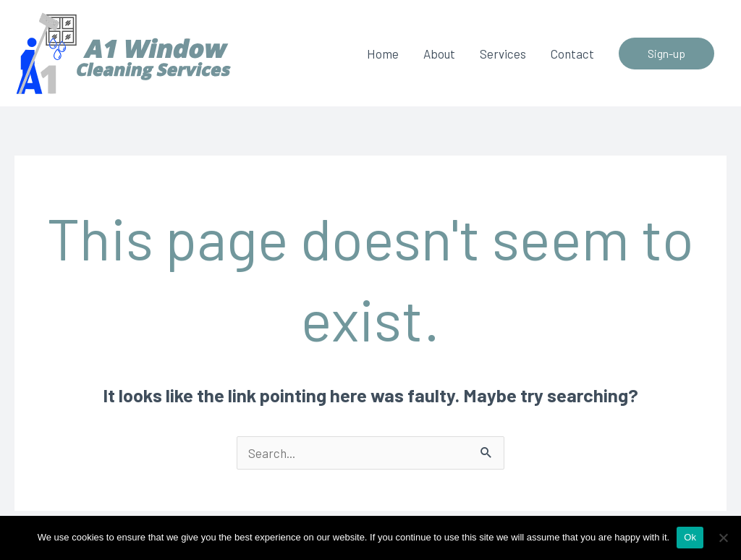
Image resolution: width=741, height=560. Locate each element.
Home (383, 54)
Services (503, 54)
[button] (666, 54)
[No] (723, 538)
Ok (690, 537)
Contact (572, 54)
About (439, 54)
